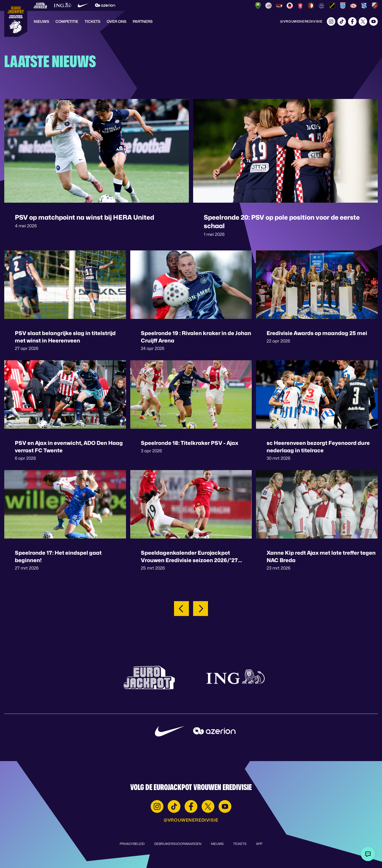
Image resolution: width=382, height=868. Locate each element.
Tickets (92, 21)
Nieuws (41, 21)
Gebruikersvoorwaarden (178, 844)
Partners (143, 21)
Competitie (67, 21)
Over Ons (116, 21)
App (259, 844)
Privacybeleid (132, 844)
